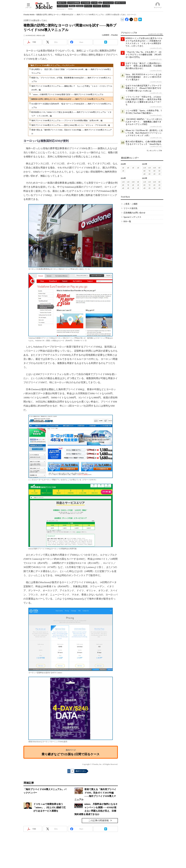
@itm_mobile (131, 19)
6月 (154, 171)
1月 (123, 171)
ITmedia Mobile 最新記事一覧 (136, 19)
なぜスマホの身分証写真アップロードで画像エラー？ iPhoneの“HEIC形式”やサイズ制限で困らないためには (143, 88)
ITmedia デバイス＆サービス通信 (122, 19)
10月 (154, 168)
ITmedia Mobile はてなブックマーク (140, 19)
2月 (138, 168)
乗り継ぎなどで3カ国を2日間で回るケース (71, 754)
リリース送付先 (130, 208)
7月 (149, 171)
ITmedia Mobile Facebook (127, 19)
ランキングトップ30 (154, 151)
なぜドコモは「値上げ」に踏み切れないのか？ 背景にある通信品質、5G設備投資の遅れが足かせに (144, 66)
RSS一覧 (127, 221)
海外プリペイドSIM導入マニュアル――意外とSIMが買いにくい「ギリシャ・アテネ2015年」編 (71, 125)
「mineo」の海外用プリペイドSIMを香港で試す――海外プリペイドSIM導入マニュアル (67, 94)
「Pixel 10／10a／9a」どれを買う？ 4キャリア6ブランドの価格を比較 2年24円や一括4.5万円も (144, 55)
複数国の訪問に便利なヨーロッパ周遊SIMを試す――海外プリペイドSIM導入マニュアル (68, 99)
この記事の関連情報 (99, 820)
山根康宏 (106, 35)
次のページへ (81, 771)
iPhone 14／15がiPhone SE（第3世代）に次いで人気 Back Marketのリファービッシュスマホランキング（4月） (144, 133)
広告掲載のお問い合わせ (134, 213)
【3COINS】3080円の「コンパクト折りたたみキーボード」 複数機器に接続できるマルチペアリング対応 (144, 122)
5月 (123, 168)
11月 (150, 168)
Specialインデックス (132, 217)
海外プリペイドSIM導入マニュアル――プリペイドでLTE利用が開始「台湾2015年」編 (67, 120)
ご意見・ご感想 (130, 204)
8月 (144, 171)
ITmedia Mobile (29, 15)
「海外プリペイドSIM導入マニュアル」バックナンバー (52, 65)
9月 (159, 168)
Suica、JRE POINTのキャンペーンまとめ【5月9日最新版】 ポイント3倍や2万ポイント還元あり (143, 77)
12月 (145, 168)
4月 (128, 168)
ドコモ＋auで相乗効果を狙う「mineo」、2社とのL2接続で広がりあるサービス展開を (50, 807)
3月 (133, 168)
